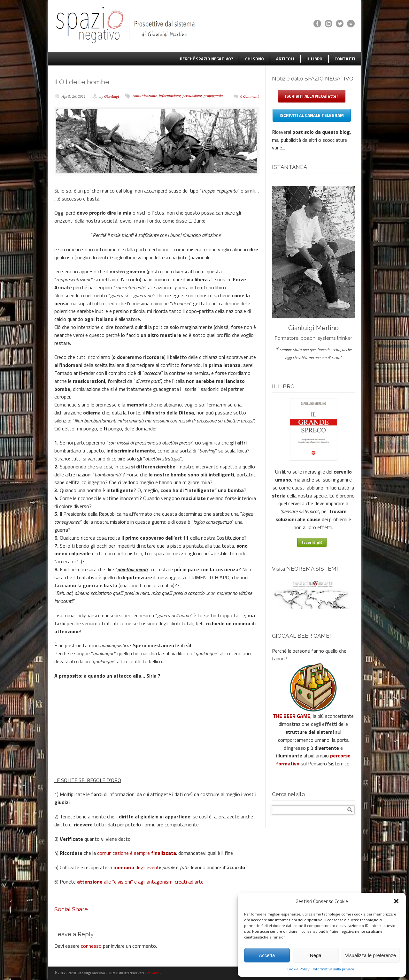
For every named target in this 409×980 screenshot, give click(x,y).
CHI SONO (255, 59)
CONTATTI (345, 59)
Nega (316, 955)
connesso (91, 946)
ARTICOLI (285, 59)
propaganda (213, 96)
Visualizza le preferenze (370, 955)
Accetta (267, 955)
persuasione (192, 96)
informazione (170, 96)
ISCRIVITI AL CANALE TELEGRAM (312, 115)
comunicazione (145, 96)
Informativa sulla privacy (333, 969)
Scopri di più (312, 543)
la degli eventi (134, 867)
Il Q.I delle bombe (82, 82)
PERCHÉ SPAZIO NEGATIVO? (206, 59)
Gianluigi (112, 97)
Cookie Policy (298, 969)
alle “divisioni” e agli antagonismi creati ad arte (140, 882)
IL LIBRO (314, 59)
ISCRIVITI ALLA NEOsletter (312, 96)
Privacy (153, 973)
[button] (396, 901)
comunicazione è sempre (137, 853)
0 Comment (250, 97)
